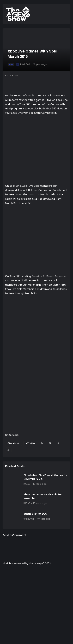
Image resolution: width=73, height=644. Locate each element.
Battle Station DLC (35, 514)
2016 (11, 64)
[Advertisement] (36, 606)
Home (8, 75)
